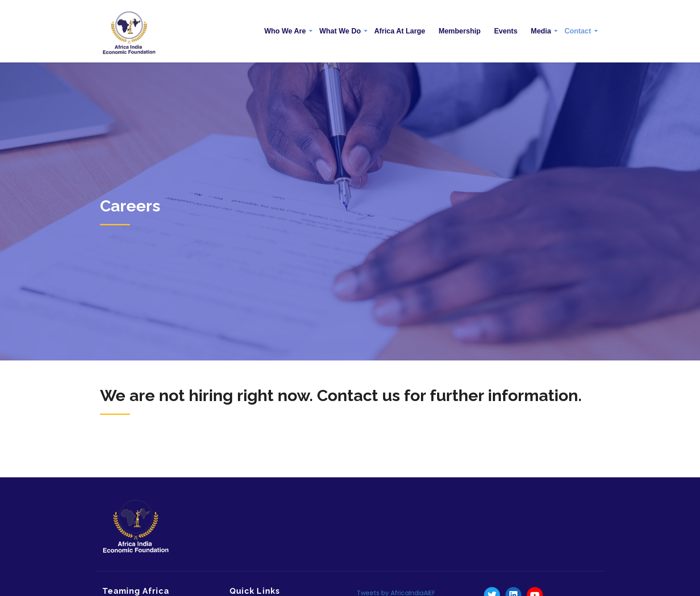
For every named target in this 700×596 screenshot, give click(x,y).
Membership (459, 31)
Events (506, 31)
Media (541, 31)
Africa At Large (400, 31)
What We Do (340, 31)
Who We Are (285, 31)
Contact (578, 31)
